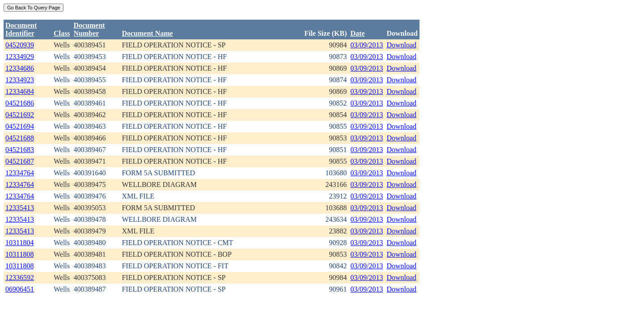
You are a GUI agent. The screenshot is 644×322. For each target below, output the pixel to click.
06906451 (20, 289)
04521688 (20, 138)
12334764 (20, 173)
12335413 (20, 208)
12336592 (20, 278)
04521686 (20, 103)
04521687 (20, 161)
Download (401, 45)
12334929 (20, 57)
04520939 (20, 45)
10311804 (19, 243)
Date (358, 33)
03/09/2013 (367, 45)
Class (62, 33)
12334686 (20, 68)
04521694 (20, 126)
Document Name (147, 33)
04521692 (20, 115)
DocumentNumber (89, 29)
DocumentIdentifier (21, 29)
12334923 (20, 80)
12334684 (20, 91)
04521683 (20, 150)
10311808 (19, 254)
